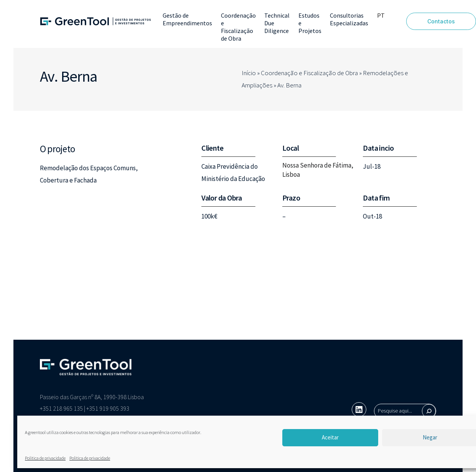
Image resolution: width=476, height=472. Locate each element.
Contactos (441, 21)
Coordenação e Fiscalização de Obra (309, 73)
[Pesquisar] (429, 411)
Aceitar (330, 437)
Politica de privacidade (45, 458)
